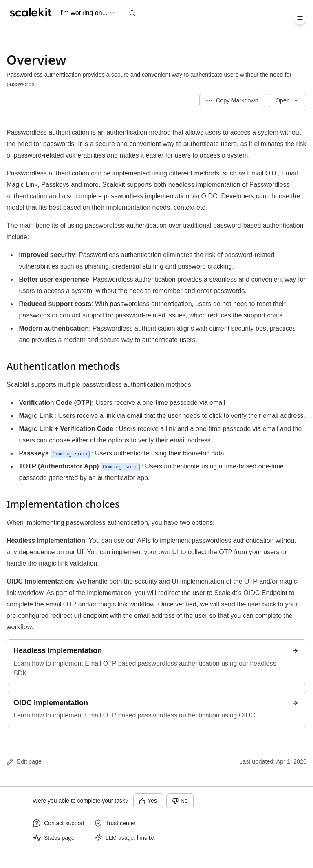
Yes (148, 801)
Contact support (64, 823)
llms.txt (146, 838)
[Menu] (300, 18)
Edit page (24, 762)
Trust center (121, 823)
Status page (59, 838)
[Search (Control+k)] (132, 13)
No (180, 801)
